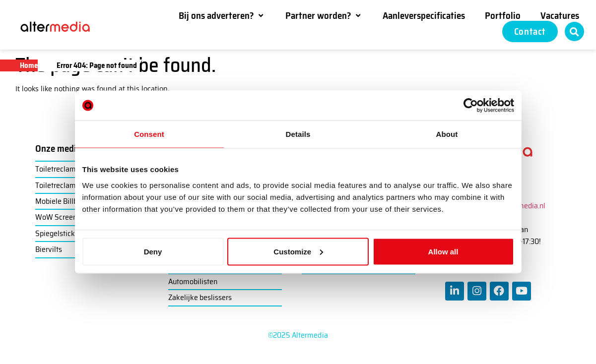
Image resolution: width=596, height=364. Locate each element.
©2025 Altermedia (298, 335)
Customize (298, 251)
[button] (222, 15)
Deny (153, 251)
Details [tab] (298, 134)
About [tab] (447, 134)
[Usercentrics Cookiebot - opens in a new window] (471, 106)
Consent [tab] (149, 134)
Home (29, 65)
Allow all (443, 251)
